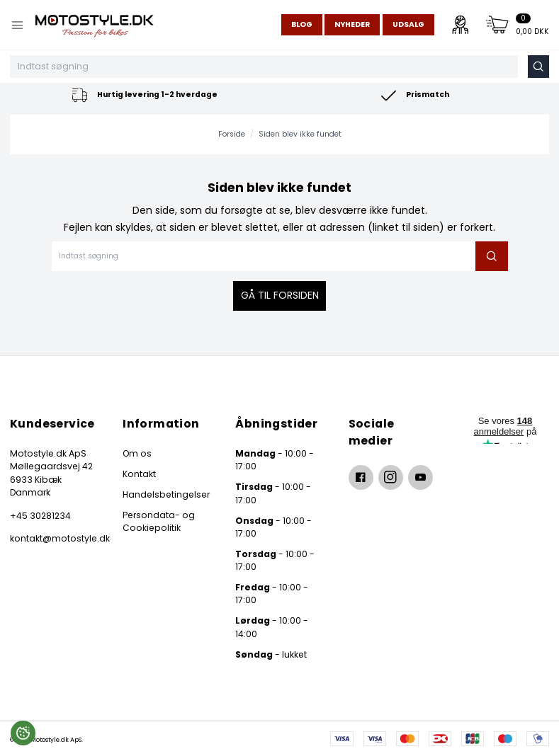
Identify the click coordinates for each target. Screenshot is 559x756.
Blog (302, 24)
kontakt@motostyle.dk (54, 538)
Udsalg (408, 24)
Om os (137, 453)
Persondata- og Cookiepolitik (159, 521)
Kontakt (139, 474)
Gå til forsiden (280, 295)
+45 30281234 (40, 516)
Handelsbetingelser (166, 494)
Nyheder (352, 24)
